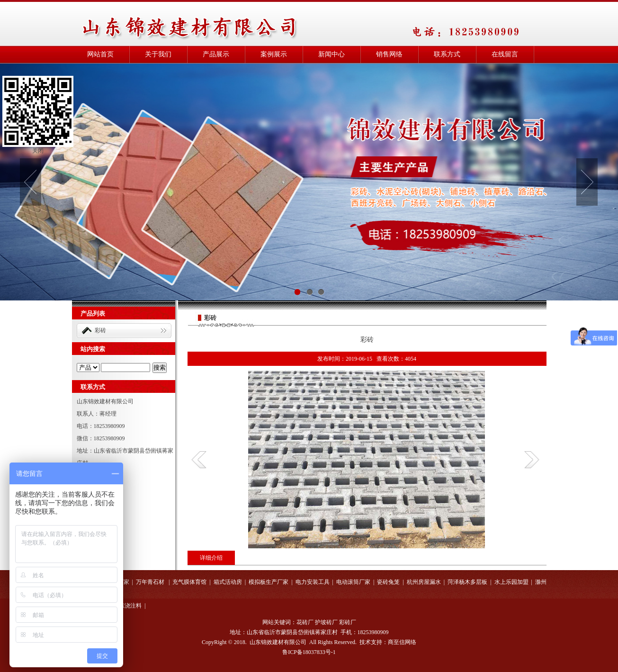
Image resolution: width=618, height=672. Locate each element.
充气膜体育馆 (189, 582)
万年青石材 (151, 582)
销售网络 (389, 54)
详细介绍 (211, 558)
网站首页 (100, 54)
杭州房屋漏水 (424, 582)
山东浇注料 (127, 606)
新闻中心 (331, 54)
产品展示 (216, 54)
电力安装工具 (313, 582)
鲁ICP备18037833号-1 (309, 652)
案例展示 (274, 54)
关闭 (38, 151)
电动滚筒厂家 (353, 582)
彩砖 (100, 330)
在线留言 (505, 54)
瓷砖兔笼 (388, 582)
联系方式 (447, 54)
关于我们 (158, 54)
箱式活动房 (228, 582)
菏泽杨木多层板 (467, 582)
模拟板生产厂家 (269, 582)
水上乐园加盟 (511, 582)
